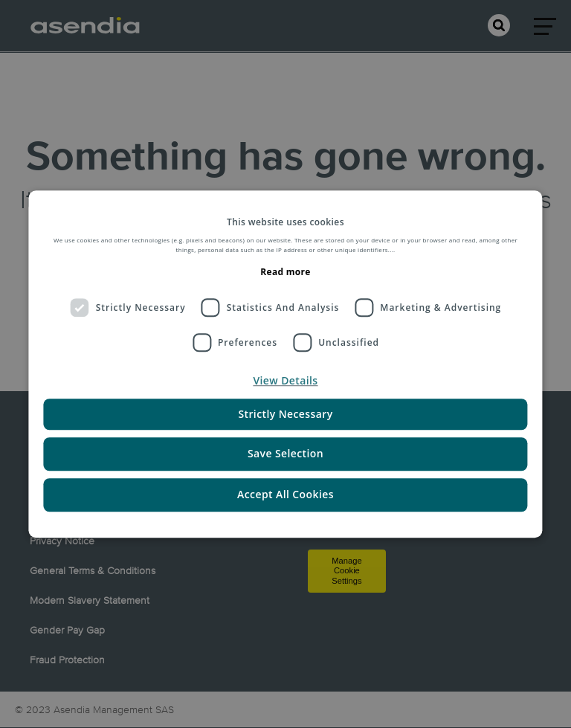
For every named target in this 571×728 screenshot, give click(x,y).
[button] (285, 381)
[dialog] (285, 364)
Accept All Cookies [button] (285, 494)
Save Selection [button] (285, 454)
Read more (285, 272)
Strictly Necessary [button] (285, 415)
